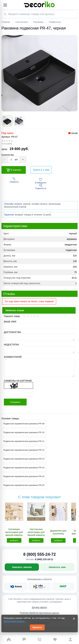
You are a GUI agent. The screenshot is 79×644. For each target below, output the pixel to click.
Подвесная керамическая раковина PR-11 (24, 441)
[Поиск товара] (39, 14)
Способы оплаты (13, 204)
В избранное (41, 181)
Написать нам (57, 567)
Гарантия (9, 215)
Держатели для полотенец (58, 532)
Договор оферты (39, 607)
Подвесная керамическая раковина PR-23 (24, 468)
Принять (37, 627)
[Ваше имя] (39, 326)
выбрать (14, 540)
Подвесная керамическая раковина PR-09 (24, 424)
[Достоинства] (39, 337)
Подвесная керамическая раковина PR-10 (24, 432)
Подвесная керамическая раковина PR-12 (24, 450)
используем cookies (14, 621)
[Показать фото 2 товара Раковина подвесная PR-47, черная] (19, 121)
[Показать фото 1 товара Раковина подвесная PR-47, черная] (7, 121)
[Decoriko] (39, 5)
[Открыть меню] (5, 5)
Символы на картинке (18, 381)
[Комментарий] (39, 368)
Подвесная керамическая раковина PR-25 (24, 485)
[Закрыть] (74, 619)
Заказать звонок (22, 567)
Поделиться (41, 187)
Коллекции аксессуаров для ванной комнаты (14, 532)
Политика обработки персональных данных (39, 613)
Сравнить (14, 180)
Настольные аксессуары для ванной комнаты (36, 532)
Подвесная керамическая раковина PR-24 (24, 476)
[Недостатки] (39, 350)
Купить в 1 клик (41, 170)
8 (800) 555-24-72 (39, 554)
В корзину (14, 170)
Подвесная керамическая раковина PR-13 (24, 459)
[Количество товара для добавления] (11, 159)
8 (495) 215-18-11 (44, 559)
